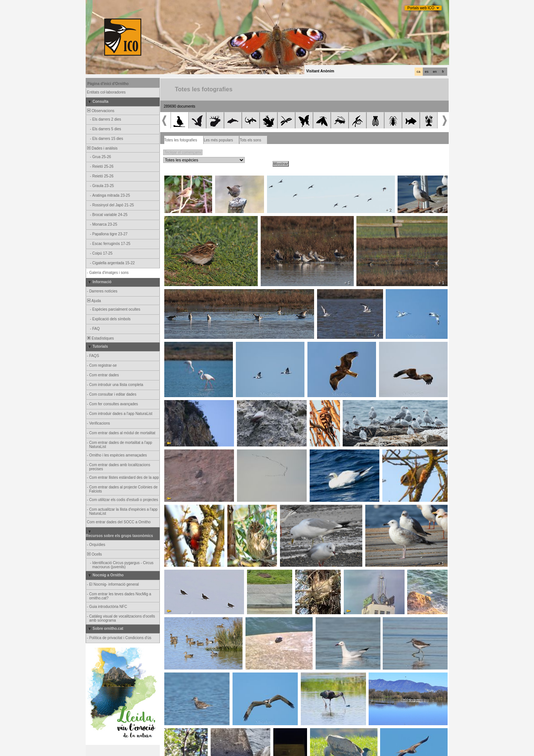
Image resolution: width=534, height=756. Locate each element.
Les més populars (218, 140)
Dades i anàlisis (102, 148)
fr (443, 72)
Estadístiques (100, 338)
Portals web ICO (421, 8)
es (427, 72)
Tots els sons (250, 140)
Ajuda (94, 301)
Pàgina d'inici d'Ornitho (108, 84)
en (435, 72)
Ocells (94, 554)
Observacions (100, 111)
